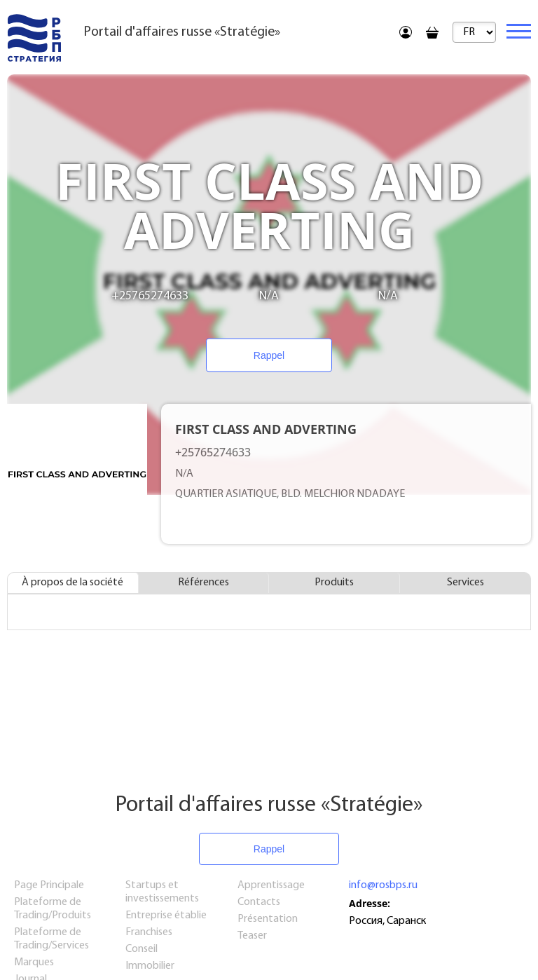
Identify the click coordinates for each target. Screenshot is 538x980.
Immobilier (150, 966)
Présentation (268, 919)
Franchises (149, 932)
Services (465, 583)
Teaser (252, 936)
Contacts (259, 902)
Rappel (269, 355)
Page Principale (49, 885)
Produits (334, 583)
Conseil (142, 949)
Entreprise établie (166, 916)
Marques (34, 962)
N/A (269, 296)
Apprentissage (271, 885)
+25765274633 (150, 296)
